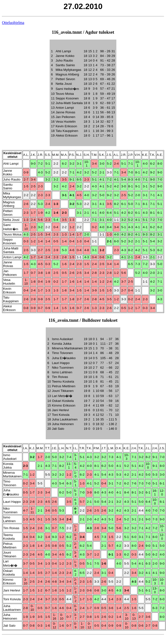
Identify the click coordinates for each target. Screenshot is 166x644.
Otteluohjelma (13, 23)
